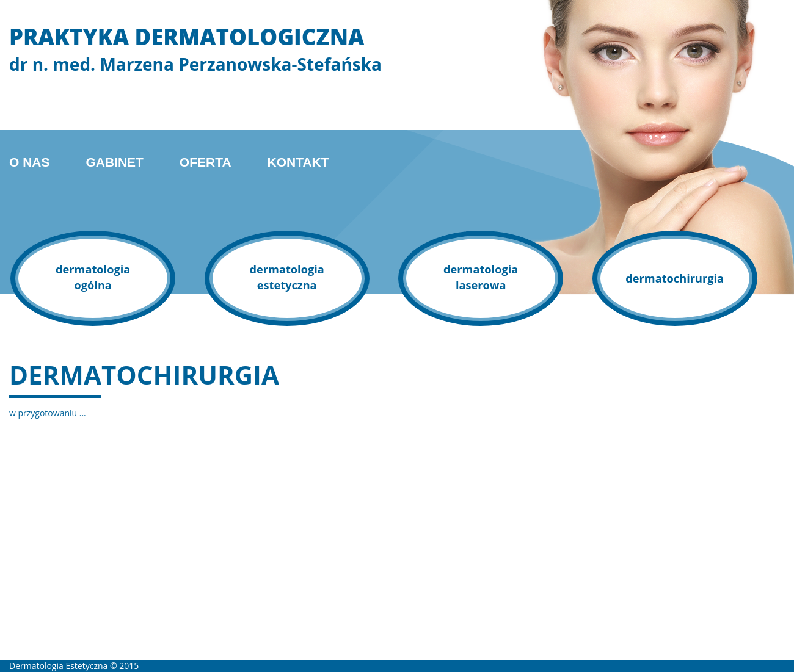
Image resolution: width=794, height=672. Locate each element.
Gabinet (115, 162)
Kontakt (298, 162)
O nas (30, 162)
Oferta (206, 162)
